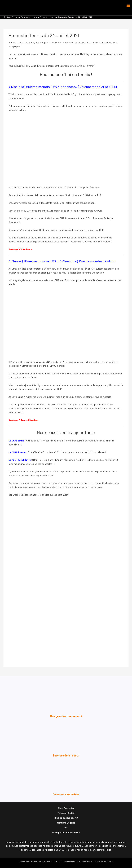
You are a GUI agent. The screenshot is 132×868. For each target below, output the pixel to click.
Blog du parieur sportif (66, 818)
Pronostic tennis (48, 17)
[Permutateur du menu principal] (128, 5)
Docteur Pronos (11, 17)
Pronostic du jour (29, 17)
